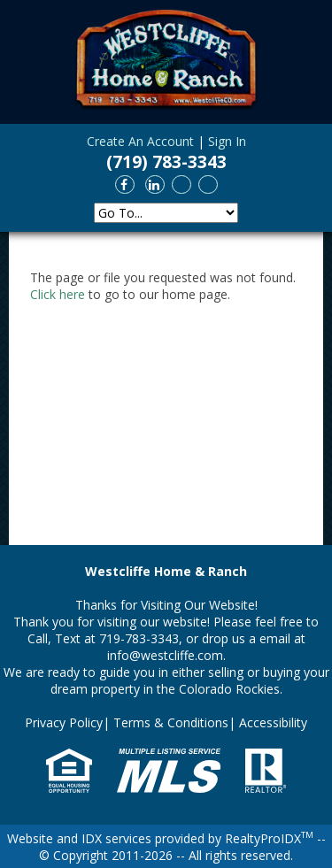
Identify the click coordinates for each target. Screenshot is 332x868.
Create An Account (140, 141)
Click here (58, 294)
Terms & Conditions (171, 722)
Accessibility (273, 722)
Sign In (227, 141)
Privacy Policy (64, 722)
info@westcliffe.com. (166, 655)
